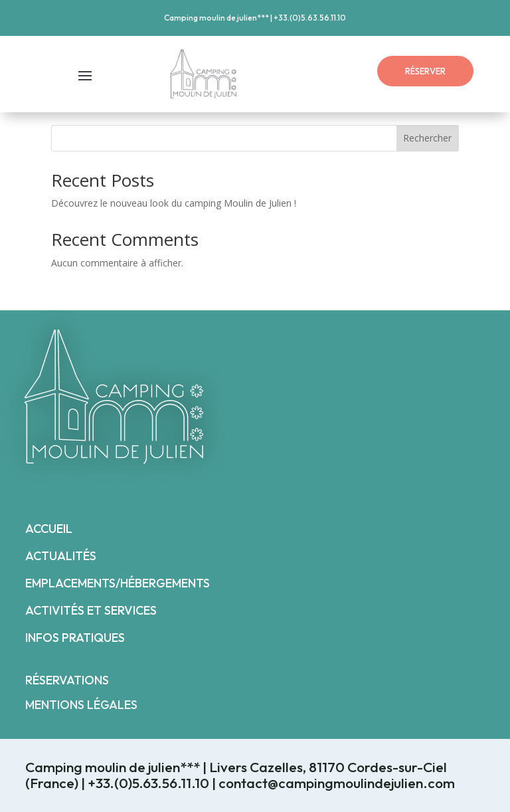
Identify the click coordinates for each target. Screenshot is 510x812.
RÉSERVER (425, 71)
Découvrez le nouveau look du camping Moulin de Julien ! (174, 203)
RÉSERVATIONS (67, 680)
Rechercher (427, 138)
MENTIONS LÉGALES (81, 705)
